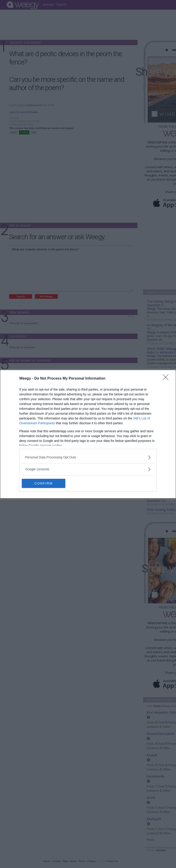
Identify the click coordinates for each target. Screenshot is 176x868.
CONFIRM (43, 483)
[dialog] (88, 434)
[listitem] (88, 457)
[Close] (167, 379)
